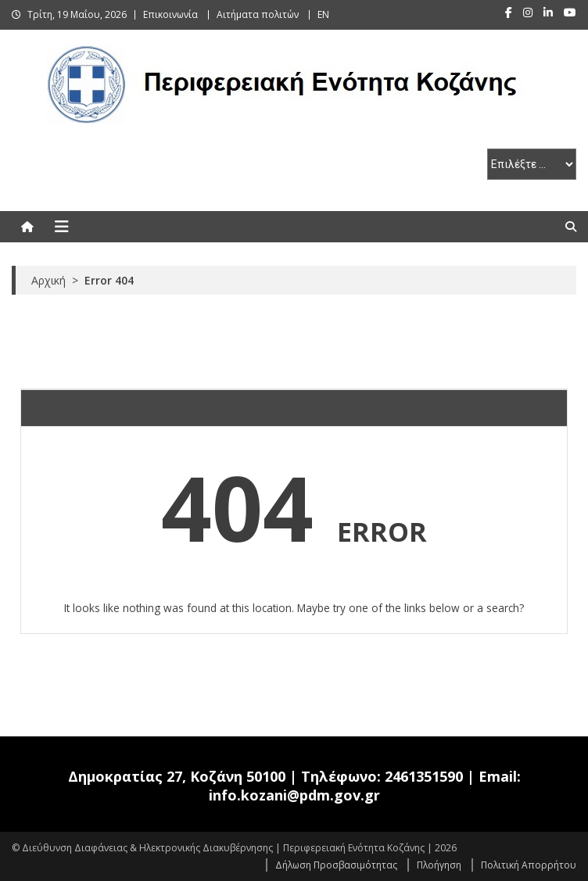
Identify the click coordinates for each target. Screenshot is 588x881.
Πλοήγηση (439, 865)
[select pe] (532, 164)
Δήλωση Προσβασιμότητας (336, 865)
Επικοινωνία (170, 14)
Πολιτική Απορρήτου (529, 865)
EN (323, 14)
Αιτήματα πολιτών (258, 14)
